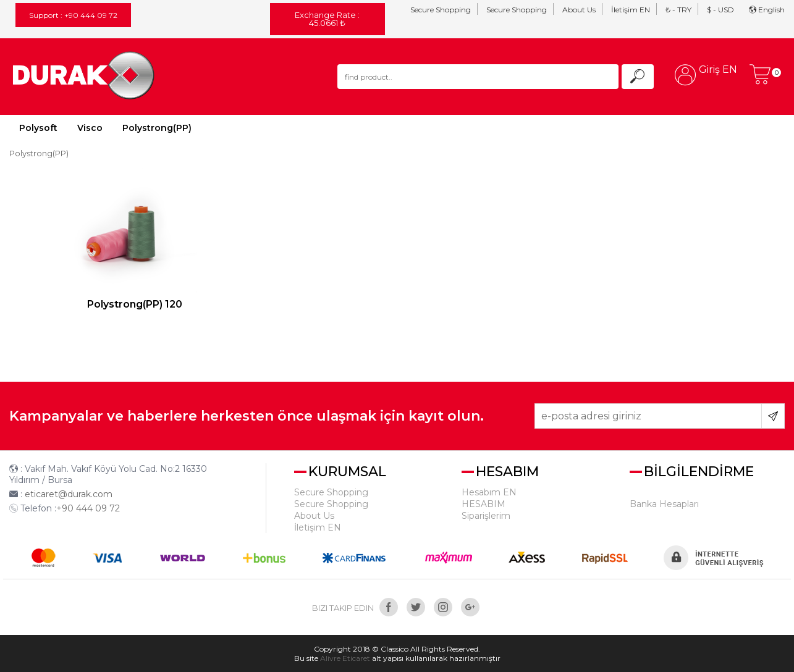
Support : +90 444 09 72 (73, 15)
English (767, 10)
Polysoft (38, 128)
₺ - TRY (678, 10)
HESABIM (484, 504)
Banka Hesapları (664, 504)
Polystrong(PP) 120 (135, 304)
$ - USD (720, 10)
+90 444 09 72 (88, 508)
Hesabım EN (489, 492)
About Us (579, 10)
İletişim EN (631, 10)
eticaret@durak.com (69, 494)
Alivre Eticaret (345, 658)
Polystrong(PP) (157, 128)
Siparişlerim (486, 516)
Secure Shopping (441, 10)
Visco (90, 128)
